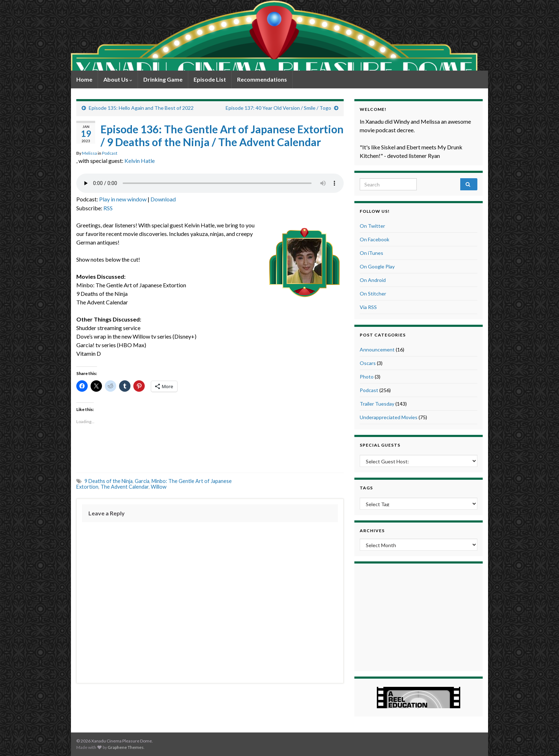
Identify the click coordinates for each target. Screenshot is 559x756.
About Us (118, 79)
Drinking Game (163, 79)
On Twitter (372, 226)
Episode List (210, 79)
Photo (367, 377)
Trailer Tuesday (377, 404)
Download (163, 199)
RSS (108, 208)
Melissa (89, 153)
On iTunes (371, 253)
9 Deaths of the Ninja (109, 481)
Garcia (142, 481)
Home (84, 79)
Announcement (377, 349)
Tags (366, 488)
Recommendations (262, 79)
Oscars (368, 363)
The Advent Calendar (125, 487)
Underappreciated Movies (389, 417)
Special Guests (380, 445)
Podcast (110, 153)
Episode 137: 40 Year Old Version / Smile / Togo (278, 108)
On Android (373, 280)
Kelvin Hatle (140, 161)
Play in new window (123, 199)
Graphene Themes (126, 747)
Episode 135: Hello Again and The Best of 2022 (141, 108)
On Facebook (375, 239)
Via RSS (368, 307)
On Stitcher (373, 294)
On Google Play (377, 266)
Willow (159, 487)
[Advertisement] (210, 450)
